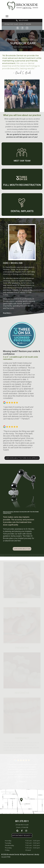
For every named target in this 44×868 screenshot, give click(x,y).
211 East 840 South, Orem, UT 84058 (18, 24)
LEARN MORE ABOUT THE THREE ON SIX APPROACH (22, 458)
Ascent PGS (6, 857)
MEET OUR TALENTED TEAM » (23, 47)
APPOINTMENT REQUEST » (22, 835)
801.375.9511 (22, 20)
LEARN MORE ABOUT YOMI (22, 549)
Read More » (7, 313)
